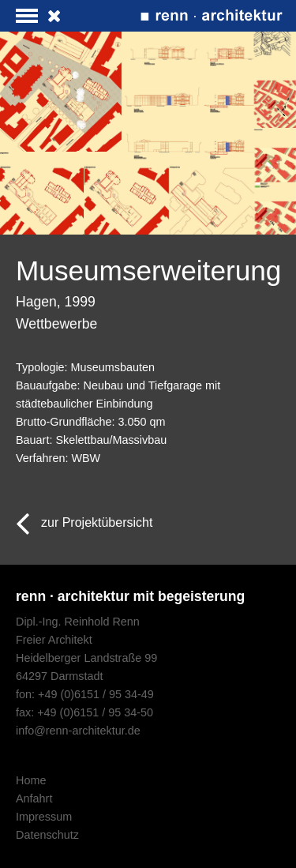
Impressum (44, 817)
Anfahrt (34, 798)
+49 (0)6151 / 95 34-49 (96, 694)
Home (31, 780)
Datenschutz (47, 835)
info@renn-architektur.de (78, 731)
